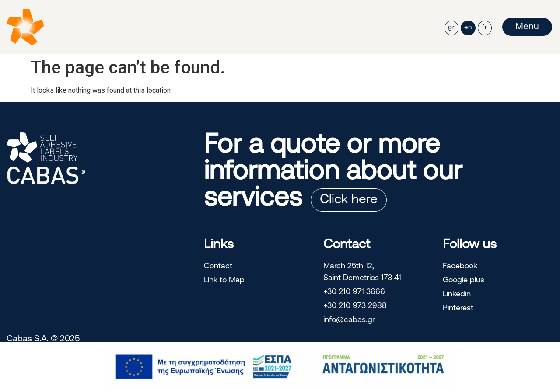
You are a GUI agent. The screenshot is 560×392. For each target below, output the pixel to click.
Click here (349, 200)
